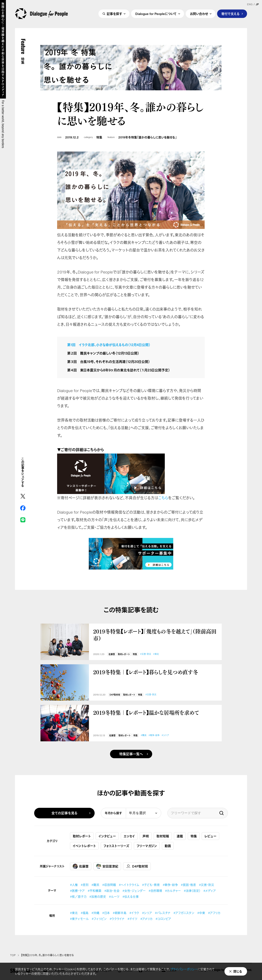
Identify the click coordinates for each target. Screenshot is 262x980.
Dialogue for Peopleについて (156, 14)
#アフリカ (214, 913)
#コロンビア (163, 919)
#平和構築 (95, 891)
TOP (13, 955)
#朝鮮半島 (120, 913)
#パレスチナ (163, 913)
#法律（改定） (192, 891)
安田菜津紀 (107, 866)
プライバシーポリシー (184, 969)
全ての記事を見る (64, 813)
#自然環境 (155, 891)
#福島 (85, 913)
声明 (146, 836)
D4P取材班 (115, 695)
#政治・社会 (112, 891)
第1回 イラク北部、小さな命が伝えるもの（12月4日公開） (109, 345)
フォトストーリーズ (116, 846)
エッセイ (129, 836)
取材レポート (124, 654)
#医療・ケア (77, 891)
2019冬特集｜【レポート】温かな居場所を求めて (146, 713)
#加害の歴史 (98, 897)
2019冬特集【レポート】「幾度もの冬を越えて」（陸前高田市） (155, 635)
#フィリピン (99, 919)
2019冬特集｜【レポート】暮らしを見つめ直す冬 (146, 672)
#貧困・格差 (188, 885)
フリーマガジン (147, 846)
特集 (99, 137)
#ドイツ (132, 919)
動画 (168, 846)
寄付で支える (230, 14)
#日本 (106, 913)
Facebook (23, 508)
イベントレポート (84, 846)
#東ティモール (79, 919)
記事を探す (114, 14)
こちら (163, 498)
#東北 (156, 654)
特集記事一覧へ (131, 754)
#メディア (210, 891)
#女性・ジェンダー (134, 891)
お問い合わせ (199, 14)
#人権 (74, 885)
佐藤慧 (112, 654)
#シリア (165, 735)
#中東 (201, 913)
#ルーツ (114, 897)
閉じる (238, 971)
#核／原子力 (78, 897)
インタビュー (107, 836)
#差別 (85, 885)
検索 (222, 813)
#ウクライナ (117, 919)
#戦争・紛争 (154, 735)
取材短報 (163, 836)
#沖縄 (95, 913)
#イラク (134, 913)
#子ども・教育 (151, 885)
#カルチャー (173, 891)
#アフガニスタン (184, 913)
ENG (250, 4)
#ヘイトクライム (129, 885)
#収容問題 (109, 885)
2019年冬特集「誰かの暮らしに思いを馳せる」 (147, 137)
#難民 (144, 735)
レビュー (210, 836)
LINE (23, 520)
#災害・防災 (146, 654)
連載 (180, 836)
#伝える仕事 (131, 897)
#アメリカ (146, 919)
